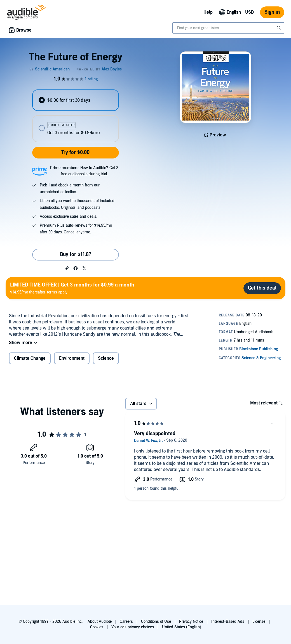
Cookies (97, 627)
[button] (67, 268)
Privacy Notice (191, 621)
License (259, 621)
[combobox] (228, 28)
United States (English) (182, 627)
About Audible (100, 621)
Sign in (272, 12)
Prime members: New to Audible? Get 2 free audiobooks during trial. (84, 171)
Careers (126, 621)
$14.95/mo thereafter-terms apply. (72, 288)
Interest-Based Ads (228, 621)
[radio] (75, 100)
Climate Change (30, 358)
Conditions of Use (156, 621)
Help (208, 12)
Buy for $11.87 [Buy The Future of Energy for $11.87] (76, 254)
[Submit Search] (279, 28)
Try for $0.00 (75, 152)
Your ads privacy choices (133, 627)
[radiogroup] (75, 116)
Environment (72, 358)
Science (106, 358)
